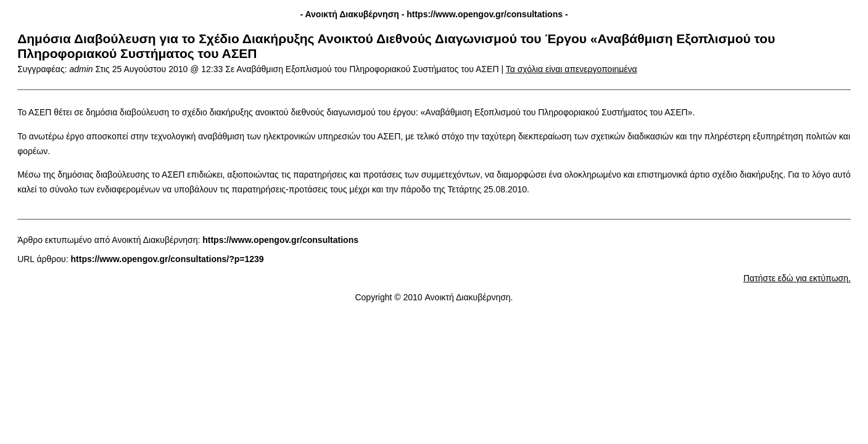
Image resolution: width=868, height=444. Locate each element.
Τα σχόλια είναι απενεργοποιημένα (572, 69)
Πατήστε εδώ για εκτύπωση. (797, 278)
